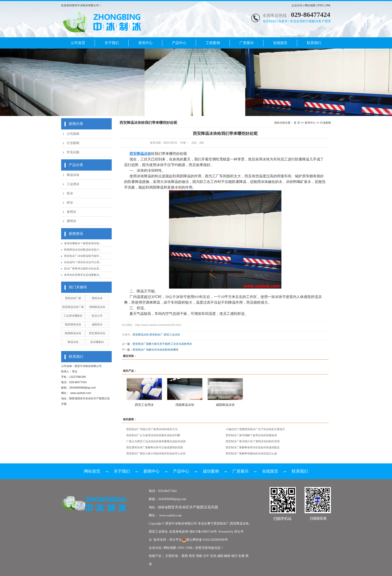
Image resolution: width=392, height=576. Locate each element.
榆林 (227, 556)
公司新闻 (73, 134)
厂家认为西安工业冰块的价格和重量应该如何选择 (156, 441)
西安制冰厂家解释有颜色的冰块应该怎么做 (251, 454)
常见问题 (73, 152)
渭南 (199, 556)
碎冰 (70, 203)
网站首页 (92, 471)
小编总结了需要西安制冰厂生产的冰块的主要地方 (255, 429)
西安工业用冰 (144, 405)
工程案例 (213, 43)
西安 (192, 556)
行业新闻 (73, 143)
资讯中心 (145, 43)
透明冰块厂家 (73, 298)
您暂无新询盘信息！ (209, 548)
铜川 (234, 556)
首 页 (297, 123)
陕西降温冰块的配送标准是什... (83, 250)
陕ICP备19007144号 (203, 532)
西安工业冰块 (172, 335)
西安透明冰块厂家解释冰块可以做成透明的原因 (155, 447)
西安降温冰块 (141, 335)
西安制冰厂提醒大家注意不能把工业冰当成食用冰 (162, 344)
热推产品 (155, 556)
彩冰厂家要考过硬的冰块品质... (83, 269)
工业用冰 (73, 184)
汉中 (206, 556)
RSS (320, 5)
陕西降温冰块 (73, 333)
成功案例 (211, 471)
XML (328, 5)
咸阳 (220, 556)
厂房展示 (247, 43)
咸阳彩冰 (97, 325)
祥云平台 (176, 540)
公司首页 (78, 43)
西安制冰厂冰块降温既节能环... (83, 256)
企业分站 (297, 5)
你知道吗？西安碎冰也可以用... (83, 262)
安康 (241, 556)
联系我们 (314, 43)
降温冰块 (73, 175)
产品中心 (179, 43)
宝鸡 (213, 556)
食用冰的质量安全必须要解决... (83, 275)
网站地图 (310, 5)
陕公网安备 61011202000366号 (205, 540)
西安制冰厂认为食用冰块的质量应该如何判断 (153, 435)
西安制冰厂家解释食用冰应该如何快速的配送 (253, 447)
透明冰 (71, 221)
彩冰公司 (97, 316)
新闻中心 (151, 471)
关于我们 (112, 43)
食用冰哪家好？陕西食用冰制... (83, 243)
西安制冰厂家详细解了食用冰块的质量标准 (251, 435)
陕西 (185, 556)
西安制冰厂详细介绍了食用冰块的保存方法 (152, 429)
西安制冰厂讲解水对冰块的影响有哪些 (156, 350)
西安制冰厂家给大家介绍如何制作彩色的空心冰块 (156, 454)
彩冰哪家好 (97, 342)
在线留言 (280, 43)
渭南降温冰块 (97, 307)
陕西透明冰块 (73, 325)
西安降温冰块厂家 (73, 307)
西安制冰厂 (156, 335)
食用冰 (71, 212)
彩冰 (70, 193)
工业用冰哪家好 (73, 316)
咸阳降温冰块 (225, 405)
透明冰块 (97, 298)
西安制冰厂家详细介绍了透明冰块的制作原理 (253, 441)
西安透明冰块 (97, 333)
